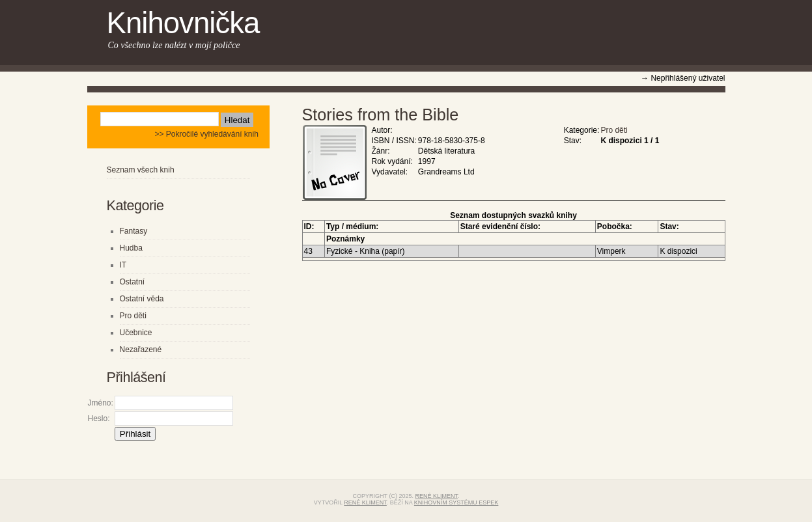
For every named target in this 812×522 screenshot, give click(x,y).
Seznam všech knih (141, 170)
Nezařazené (141, 350)
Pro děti (614, 130)
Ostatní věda (142, 299)
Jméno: (101, 403)
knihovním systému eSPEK (456, 502)
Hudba (131, 248)
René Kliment (436, 496)
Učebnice (136, 333)
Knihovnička (183, 23)
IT (123, 265)
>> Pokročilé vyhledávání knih (206, 134)
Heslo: (99, 419)
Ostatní (133, 282)
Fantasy (134, 231)
